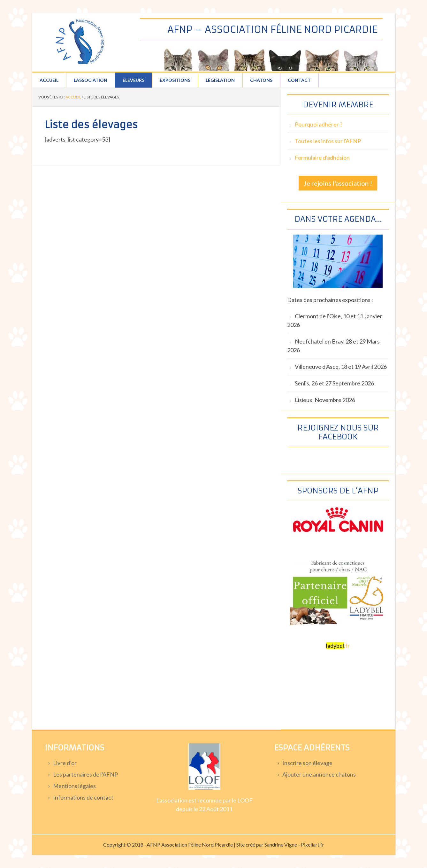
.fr (338, 646)
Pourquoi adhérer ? (319, 124)
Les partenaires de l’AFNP (85, 774)
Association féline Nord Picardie (80, 42)
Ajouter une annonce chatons (319, 774)
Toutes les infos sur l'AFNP (328, 141)
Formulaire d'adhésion (322, 158)
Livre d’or (65, 763)
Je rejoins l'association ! (338, 183)
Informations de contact (83, 797)
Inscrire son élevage (307, 763)
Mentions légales (74, 786)
